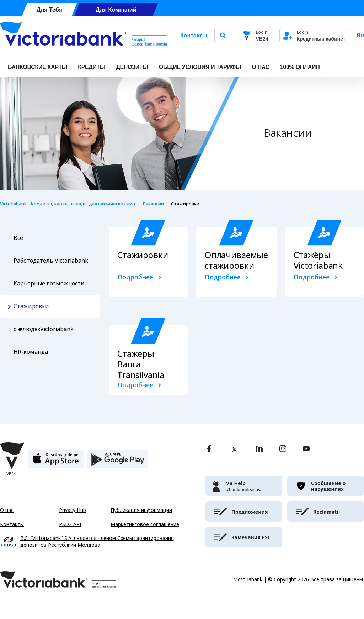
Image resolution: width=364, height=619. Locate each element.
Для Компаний (116, 10)
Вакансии (153, 204)
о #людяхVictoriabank (44, 329)
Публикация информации (141, 510)
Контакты (194, 35)
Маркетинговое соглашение (145, 524)
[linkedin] (259, 449)
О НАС (261, 67)
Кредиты (92, 67)
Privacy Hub (73, 510)
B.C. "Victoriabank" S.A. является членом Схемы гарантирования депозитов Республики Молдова (97, 542)
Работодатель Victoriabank (51, 261)
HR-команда (31, 352)
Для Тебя (49, 10)
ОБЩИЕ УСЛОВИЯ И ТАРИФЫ (200, 67)
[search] (223, 35)
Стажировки (31, 306)
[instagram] (283, 449)
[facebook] (209, 449)
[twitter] (234, 450)
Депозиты (132, 67)
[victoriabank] (244, 486)
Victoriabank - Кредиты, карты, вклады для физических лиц (68, 204)
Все (18, 238)
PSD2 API (70, 524)
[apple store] (56, 462)
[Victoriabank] (84, 36)
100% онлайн (300, 67)
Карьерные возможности (49, 284)
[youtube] (306, 449)
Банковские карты (38, 67)
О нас (7, 510)
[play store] (117, 462)
